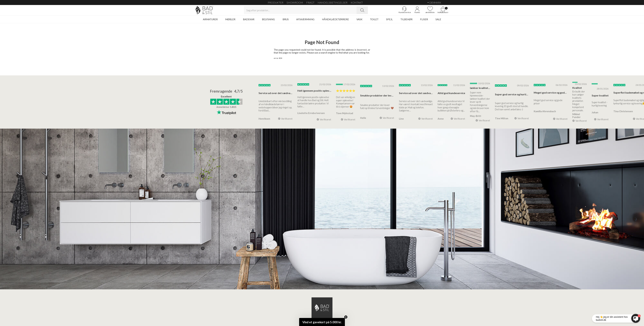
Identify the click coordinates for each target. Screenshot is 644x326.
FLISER (424, 22)
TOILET (374, 22)
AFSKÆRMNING (305, 22)
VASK (359, 22)
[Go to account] (410, 11)
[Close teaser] (346, 317)
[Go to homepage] (212, 11)
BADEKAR (249, 22)
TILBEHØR (406, 22)
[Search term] (300, 11)
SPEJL (389, 22)
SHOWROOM (295, 2)
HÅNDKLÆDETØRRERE (335, 22)
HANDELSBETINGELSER (333, 2)
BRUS (286, 22)
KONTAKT (357, 2)
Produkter (276, 2)
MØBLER (230, 22)
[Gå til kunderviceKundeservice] (397, 11)
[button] (322, 322)
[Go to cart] (436, 11)
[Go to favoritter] (423, 11)
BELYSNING (268, 22)
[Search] (362, 11)
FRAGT (310, 2)
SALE (438, 22)
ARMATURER (210, 22)
